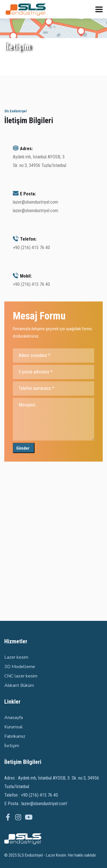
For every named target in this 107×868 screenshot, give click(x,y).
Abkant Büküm (19, 685)
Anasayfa (14, 718)
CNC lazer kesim (21, 676)
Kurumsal (14, 727)
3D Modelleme (20, 667)
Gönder (23, 448)
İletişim (12, 746)
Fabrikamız (15, 736)
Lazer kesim (16, 657)
